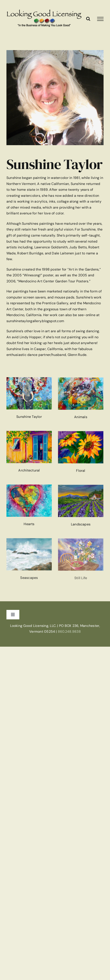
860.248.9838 (69, 632)
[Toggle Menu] (100, 19)
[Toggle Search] (88, 19)
